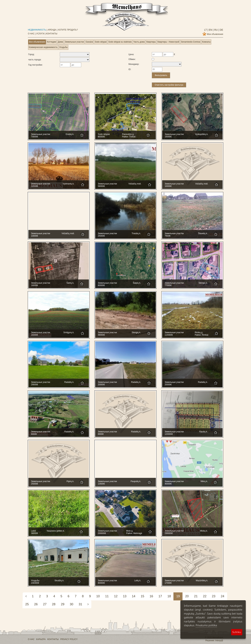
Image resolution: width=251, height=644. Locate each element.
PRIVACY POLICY (69, 639)
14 (134, 596)
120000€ (169, 434)
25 (27, 604)
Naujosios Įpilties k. (56, 531)
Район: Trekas (129, 137)
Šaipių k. (137, 283)
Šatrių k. (70, 283)
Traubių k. (136, 233)
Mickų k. (204, 531)
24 (223, 596)
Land (33, 531)
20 (187, 596)
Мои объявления (215, 34)
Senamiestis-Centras (191, 42)
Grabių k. (70, 134)
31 (80, 604)
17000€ (168, 583)
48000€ (101, 335)
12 (116, 596)
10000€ (168, 186)
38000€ (35, 533)
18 (169, 596)
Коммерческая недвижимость (43, 47)
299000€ (169, 533)
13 (125, 596)
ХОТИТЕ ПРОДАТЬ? (68, 30)
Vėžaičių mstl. (135, 184)
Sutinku (237, 632)
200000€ (102, 533)
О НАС (31, 34)
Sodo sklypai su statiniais (120, 42)
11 (107, 596)
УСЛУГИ (40, 34)
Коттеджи (52, 42)
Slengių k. (203, 283)
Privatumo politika (206, 625)
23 (214, 596)
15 (142, 596)
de (221, 30)
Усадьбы (63, 47)
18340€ (35, 335)
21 (196, 596)
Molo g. (130, 531)
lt (206, 30)
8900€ (101, 434)
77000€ (168, 285)
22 (205, 596)
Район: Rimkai (201, 335)
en (210, 30)
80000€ (101, 137)
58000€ (101, 186)
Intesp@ (219, 641)
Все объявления (37, 42)
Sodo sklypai (101, 42)
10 (98, 596)
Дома (60, 42)
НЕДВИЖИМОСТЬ (37, 30)
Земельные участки (74, 42)
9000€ (34, 434)
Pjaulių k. (204, 432)
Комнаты (206, 42)
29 (63, 604)
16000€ (35, 285)
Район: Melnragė (134, 533)
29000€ (35, 385)
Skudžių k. (59, 581)
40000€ (168, 484)
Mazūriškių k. (202, 581)
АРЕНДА (52, 30)
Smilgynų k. (69, 332)
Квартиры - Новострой (168, 42)
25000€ (101, 236)
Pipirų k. (70, 481)
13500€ (101, 484)
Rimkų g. (199, 332)
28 (54, 604)
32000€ (35, 186)
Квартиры (151, 42)
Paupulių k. (136, 481)
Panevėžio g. (128, 134)
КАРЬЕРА (41, 639)
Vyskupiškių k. (202, 134)
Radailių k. (69, 382)
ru (216, 30)
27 (45, 604)
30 (71, 604)
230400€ (35, 583)
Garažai (89, 42)
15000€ (168, 137)
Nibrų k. (204, 481)
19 (178, 596)
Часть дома (139, 42)
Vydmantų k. (69, 184)
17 (160, 596)
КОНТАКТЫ (52, 34)
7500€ (168, 236)
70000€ (35, 137)
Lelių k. (138, 581)
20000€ (101, 385)
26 (36, 604)
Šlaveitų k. (203, 233)
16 (151, 596)
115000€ (169, 335)
